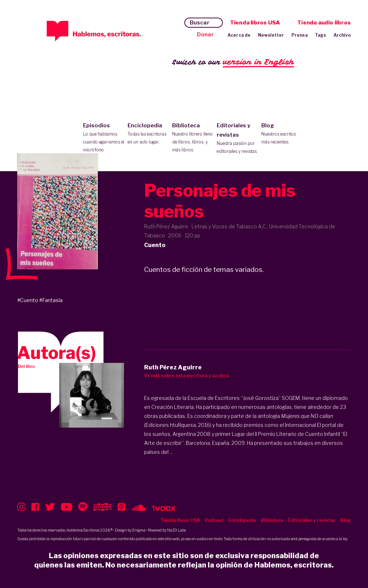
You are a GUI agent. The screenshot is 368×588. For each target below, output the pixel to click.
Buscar (200, 23)
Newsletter (271, 35)
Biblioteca (193, 138)
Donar (205, 35)
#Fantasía (51, 300)
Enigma (139, 530)
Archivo (342, 35)
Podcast (214, 520)
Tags (321, 35)
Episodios (104, 138)
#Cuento (28, 300)
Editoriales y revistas (237, 139)
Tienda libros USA (255, 23)
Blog (282, 134)
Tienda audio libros (324, 23)
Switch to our (233, 62)
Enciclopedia (148, 134)
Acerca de (239, 35)
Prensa (300, 35)
